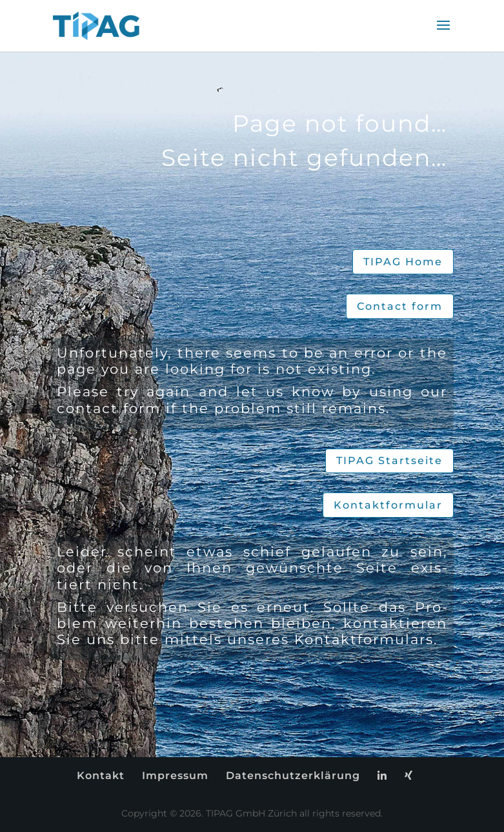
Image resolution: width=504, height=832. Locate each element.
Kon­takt (101, 776)
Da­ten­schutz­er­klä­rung (293, 776)
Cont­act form (400, 306)
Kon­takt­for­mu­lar (388, 505)
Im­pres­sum (175, 776)
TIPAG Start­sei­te (389, 461)
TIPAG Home (403, 262)
